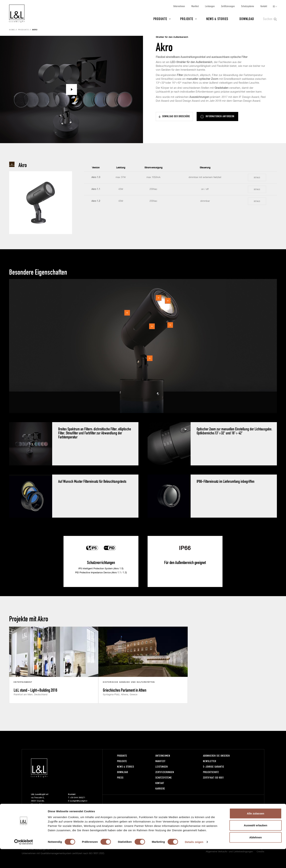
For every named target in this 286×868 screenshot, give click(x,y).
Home (12, 30)
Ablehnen (256, 856)
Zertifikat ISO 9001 (213, 778)
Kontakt (264, 6)
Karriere (160, 788)
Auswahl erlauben (256, 844)
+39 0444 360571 (77, 798)
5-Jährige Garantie (214, 767)
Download (247, 19)
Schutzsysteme (248, 6)
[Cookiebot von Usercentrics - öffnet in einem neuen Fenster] (24, 861)
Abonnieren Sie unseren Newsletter (216, 758)
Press (120, 778)
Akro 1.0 (96, 177)
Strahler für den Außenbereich (172, 37)
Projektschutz (211, 772)
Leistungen (210, 6)
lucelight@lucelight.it (79, 801)
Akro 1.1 (96, 189)
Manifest (195, 6)
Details (257, 177)
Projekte (187, 19)
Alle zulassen (255, 832)
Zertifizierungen (228, 6)
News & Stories (217, 19)
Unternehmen (179, 6)
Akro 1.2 (96, 201)
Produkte (160, 19)
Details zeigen (194, 861)
